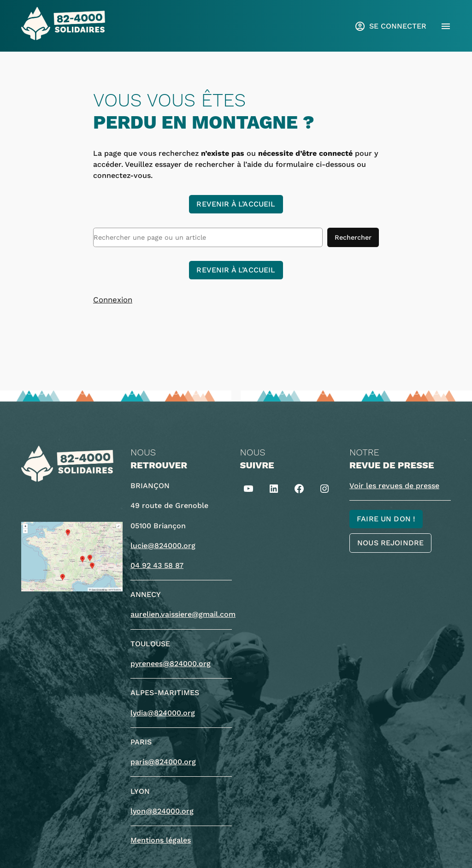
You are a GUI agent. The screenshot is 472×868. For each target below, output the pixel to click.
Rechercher (353, 237)
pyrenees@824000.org (171, 664)
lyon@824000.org (162, 811)
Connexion (113, 300)
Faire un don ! (386, 519)
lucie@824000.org (163, 546)
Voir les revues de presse (394, 486)
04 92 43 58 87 (157, 565)
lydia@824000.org (163, 713)
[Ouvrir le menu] (446, 26)
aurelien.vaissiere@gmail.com (183, 614)
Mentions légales (161, 840)
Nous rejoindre (390, 543)
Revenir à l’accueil (236, 204)
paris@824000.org (163, 762)
